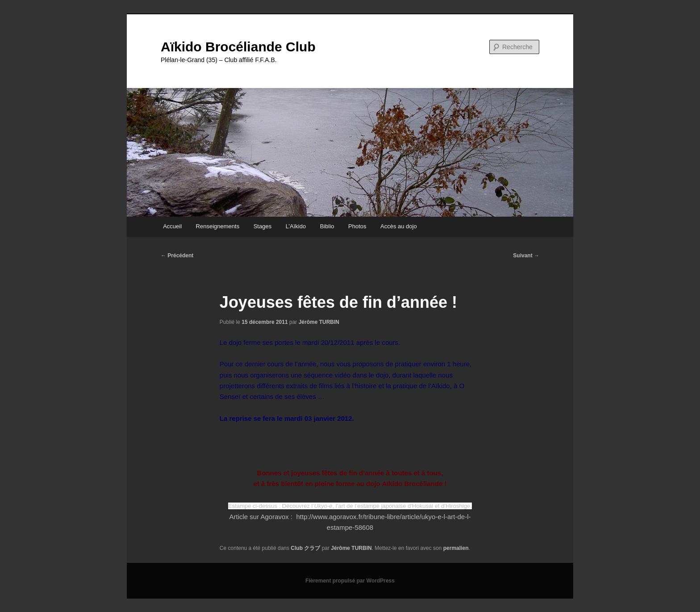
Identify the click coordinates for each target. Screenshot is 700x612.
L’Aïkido (296, 226)
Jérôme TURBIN (319, 322)
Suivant (526, 256)
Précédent (177, 256)
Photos (357, 226)
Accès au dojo (399, 226)
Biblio (327, 226)
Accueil (172, 226)
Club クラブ (305, 548)
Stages (262, 226)
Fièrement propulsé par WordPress (350, 581)
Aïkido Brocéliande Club (238, 47)
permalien (456, 548)
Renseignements (218, 226)
